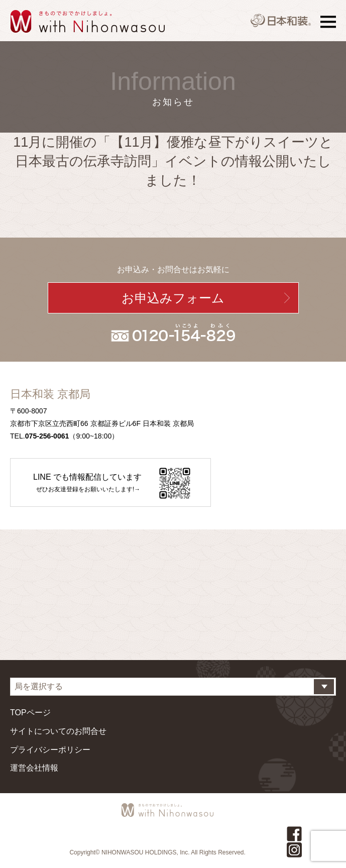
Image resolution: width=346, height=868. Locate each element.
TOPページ (30, 713)
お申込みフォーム (173, 298)
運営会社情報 (34, 768)
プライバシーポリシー (50, 750)
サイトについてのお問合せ (58, 731)
